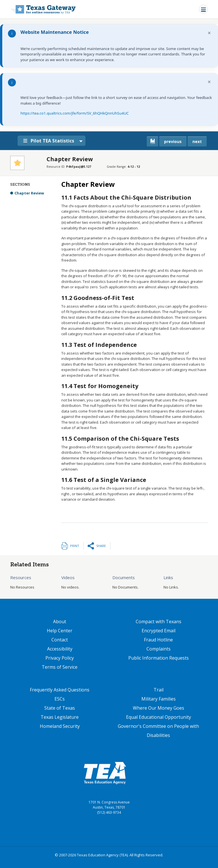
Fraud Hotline (158, 640)
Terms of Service (60, 667)
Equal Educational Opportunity (159, 717)
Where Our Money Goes (159, 708)
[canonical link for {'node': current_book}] (152, 141)
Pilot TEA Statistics (51, 141)
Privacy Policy (60, 658)
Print (75, 546)
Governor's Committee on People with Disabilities (158, 731)
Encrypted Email (159, 631)
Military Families (159, 699)
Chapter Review (29, 193)
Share (101, 546)
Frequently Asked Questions (60, 690)
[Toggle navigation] (203, 9)
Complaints (159, 649)
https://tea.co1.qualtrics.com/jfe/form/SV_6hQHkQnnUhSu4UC (75, 113)
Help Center (60, 631)
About (60, 622)
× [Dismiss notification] (209, 33)
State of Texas (60, 708)
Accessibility (60, 649)
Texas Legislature (60, 717)
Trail (159, 690)
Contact (60, 640)
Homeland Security (60, 726)
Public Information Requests (159, 658)
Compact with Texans (159, 622)
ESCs (60, 699)
